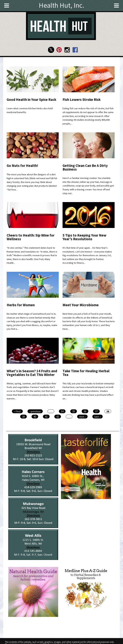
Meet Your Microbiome (81, 305)
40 (35, 417)
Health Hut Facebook (75, 50)
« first (17, 411)
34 (62, 411)
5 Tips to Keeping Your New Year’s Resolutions (84, 237)
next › (82, 417)
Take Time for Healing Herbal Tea (86, 373)
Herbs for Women (21, 305)
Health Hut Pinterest (59, 50)
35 (74, 411)
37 (96, 411)
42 (58, 417)
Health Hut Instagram (67, 50)
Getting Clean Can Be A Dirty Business (85, 167)
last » (98, 417)
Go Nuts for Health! (22, 166)
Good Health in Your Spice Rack (31, 100)
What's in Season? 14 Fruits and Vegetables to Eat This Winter (32, 373)
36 (85, 411)
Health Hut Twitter (51, 50)
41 (46, 417)
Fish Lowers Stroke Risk (82, 100)
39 (23, 417)
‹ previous (35, 411)
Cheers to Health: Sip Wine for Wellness (31, 237)
